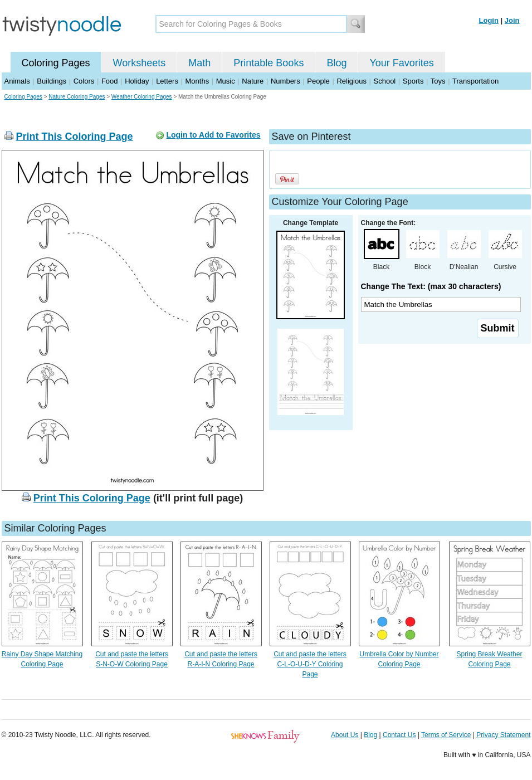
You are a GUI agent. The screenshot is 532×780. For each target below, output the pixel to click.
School (385, 81)
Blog (336, 63)
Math (199, 63)
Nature (253, 81)
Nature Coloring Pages (77, 97)
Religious (351, 81)
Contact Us (399, 735)
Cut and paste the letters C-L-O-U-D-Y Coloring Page (310, 664)
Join (512, 20)
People (318, 81)
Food (110, 81)
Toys (438, 81)
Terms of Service (446, 735)
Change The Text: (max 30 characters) (431, 286)
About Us (345, 735)
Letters (167, 81)
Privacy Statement (503, 735)
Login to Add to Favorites (213, 135)
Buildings (52, 81)
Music (226, 81)
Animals (17, 81)
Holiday (137, 81)
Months (197, 81)
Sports (413, 81)
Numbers (285, 81)
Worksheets (140, 63)
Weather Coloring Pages (142, 97)
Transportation (475, 81)
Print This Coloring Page (75, 136)
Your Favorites (401, 63)
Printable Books (269, 63)
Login (489, 20)
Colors (84, 81)
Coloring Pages (56, 63)
